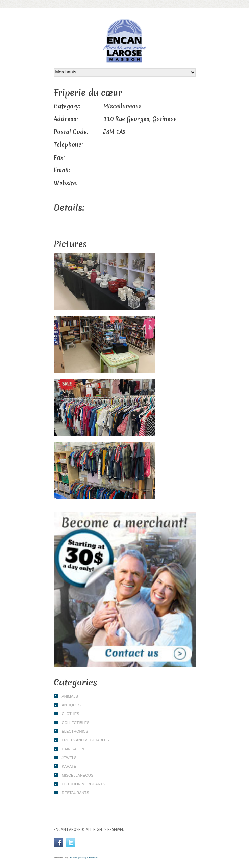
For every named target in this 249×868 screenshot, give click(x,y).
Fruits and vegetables (85, 740)
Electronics (75, 731)
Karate (69, 766)
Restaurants (76, 793)
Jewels (69, 758)
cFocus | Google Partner (83, 857)
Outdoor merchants (84, 784)
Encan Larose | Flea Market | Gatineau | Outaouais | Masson (125, 41)
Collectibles (76, 723)
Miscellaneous (78, 775)
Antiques (71, 705)
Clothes (71, 714)
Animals (70, 696)
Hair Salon (73, 749)
